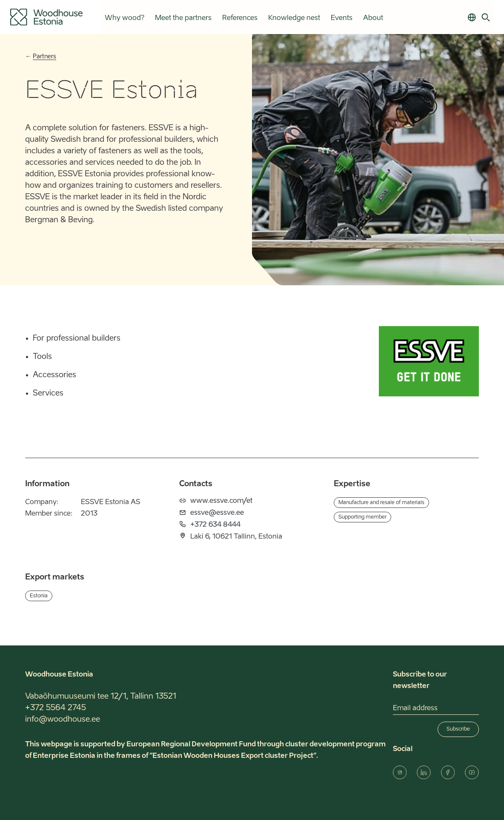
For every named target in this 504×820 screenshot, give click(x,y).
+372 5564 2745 (56, 708)
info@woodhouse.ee (63, 720)
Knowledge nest (294, 18)
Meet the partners (183, 18)
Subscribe (458, 729)
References (239, 18)
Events (341, 18)
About (373, 18)
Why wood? (124, 18)
